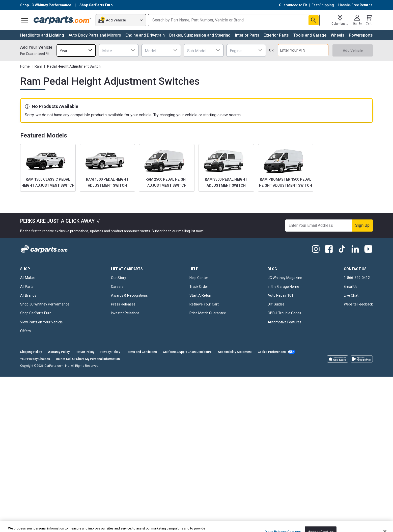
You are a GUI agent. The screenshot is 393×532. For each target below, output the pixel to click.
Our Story (119, 278)
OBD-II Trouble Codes (284, 313)
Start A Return (201, 295)
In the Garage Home (283, 287)
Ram (38, 66)
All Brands (28, 295)
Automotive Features (285, 322)
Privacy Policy (110, 352)
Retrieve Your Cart (204, 304)
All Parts (27, 287)
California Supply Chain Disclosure (187, 352)
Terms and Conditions (142, 352)
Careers (117, 287)
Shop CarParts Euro (36, 313)
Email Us (351, 287)
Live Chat (351, 295)
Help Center (199, 278)
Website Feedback (358, 304)
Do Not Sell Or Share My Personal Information (88, 359)
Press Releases (123, 304)
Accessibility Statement (235, 352)
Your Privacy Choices (35, 359)
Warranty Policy (59, 352)
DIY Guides (276, 304)
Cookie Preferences (272, 352)
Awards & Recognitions (129, 295)
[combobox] (76, 50)
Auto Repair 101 (280, 295)
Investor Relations (125, 313)
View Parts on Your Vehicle (41, 322)
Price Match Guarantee (208, 313)
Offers (25, 331)
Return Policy (85, 352)
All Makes (28, 278)
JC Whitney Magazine (285, 278)
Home (25, 66)
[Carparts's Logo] (62, 20)
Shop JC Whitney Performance (45, 304)
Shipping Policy (31, 352)
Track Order (199, 287)
